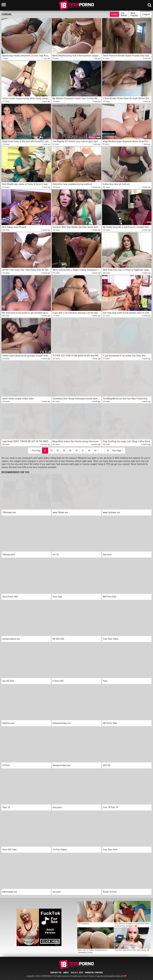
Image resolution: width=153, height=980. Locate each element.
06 (76, 451)
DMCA (66, 973)
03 (58, 451)
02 (51, 451)
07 (83, 451)
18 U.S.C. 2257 (77, 973)
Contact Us (56, 973)
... (102, 451)
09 (95, 451)
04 (64, 451)
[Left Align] (4, 5)
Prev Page (35, 450)
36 (108, 451)
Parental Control (94, 973)
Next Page (118, 450)
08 (89, 451)
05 (70, 451)
